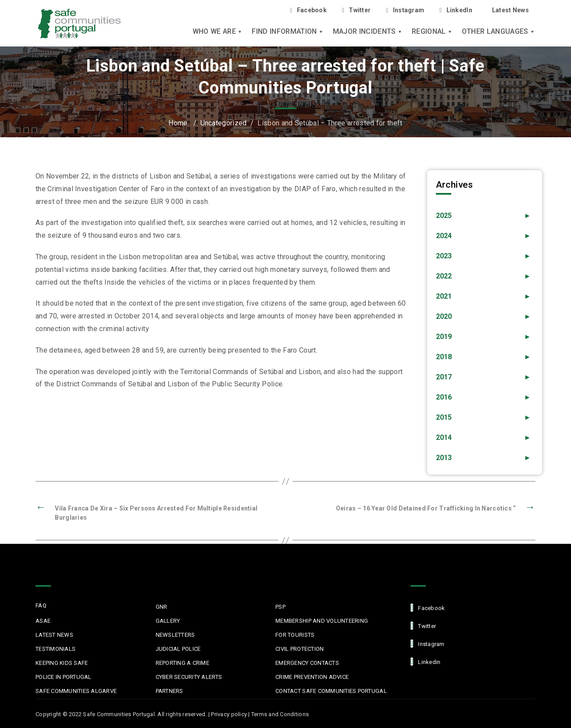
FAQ (41, 605)
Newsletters (175, 635)
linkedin (425, 662)
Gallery (168, 621)
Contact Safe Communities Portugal (331, 691)
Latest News (510, 10)
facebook (428, 608)
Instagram (405, 10)
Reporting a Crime (182, 663)
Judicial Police (178, 649)
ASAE (43, 621)
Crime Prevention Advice (312, 677)
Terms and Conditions (280, 714)
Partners (170, 691)
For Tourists (295, 635)
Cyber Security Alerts (189, 677)
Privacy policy (229, 714)
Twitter (356, 10)
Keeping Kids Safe (62, 663)
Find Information (288, 32)
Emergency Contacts (307, 663)
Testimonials (55, 649)
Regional (432, 32)
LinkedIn (456, 10)
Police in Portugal (64, 677)
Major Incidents (368, 32)
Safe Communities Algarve (76, 691)
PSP (280, 607)
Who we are (218, 32)
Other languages (499, 32)
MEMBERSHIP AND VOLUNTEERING (322, 621)
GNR (162, 607)
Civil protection (300, 649)
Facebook (308, 10)
